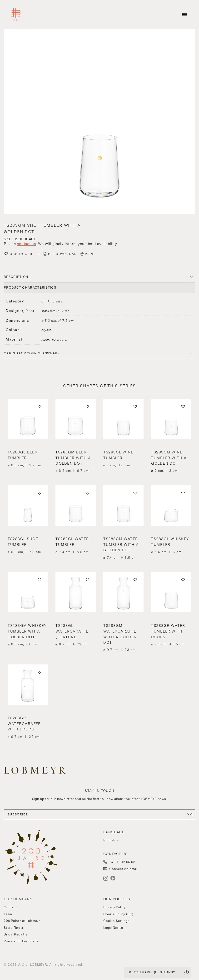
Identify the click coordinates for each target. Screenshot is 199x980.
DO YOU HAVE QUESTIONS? (151, 972)
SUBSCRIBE (99, 814)
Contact (10, 907)
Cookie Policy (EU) (118, 914)
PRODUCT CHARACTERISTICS (30, 288)
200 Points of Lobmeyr (22, 921)
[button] (99, 122)
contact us (27, 244)
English (109, 840)
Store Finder (14, 928)
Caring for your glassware (32, 353)
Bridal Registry (16, 934)
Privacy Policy (114, 907)
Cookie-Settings (116, 921)
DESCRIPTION (16, 277)
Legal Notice (113, 928)
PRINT (90, 254)
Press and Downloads (21, 941)
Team (8, 914)
